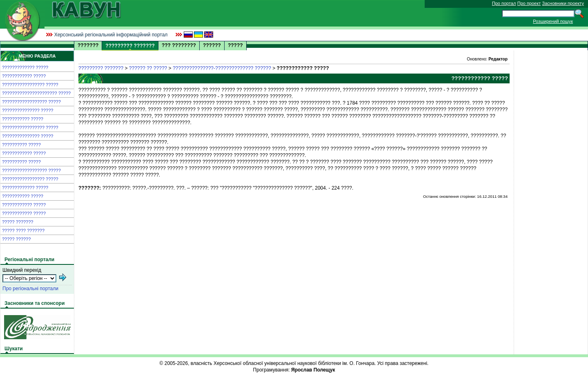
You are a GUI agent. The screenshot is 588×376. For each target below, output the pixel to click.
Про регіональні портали (30, 289)
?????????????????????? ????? (36, 93)
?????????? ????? (21, 145)
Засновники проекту (563, 3)
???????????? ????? (24, 76)
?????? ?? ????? (148, 68)
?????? (212, 45)
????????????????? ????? (30, 85)
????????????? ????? (25, 67)
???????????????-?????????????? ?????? (222, 68)
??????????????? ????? (28, 110)
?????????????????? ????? (31, 102)
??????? (88, 45)
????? (235, 45)
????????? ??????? (101, 68)
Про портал (504, 3)
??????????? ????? (23, 119)
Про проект (529, 3)
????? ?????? (16, 239)
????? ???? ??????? (23, 231)
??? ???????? (179, 45)
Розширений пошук (553, 21)
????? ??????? (18, 222)
